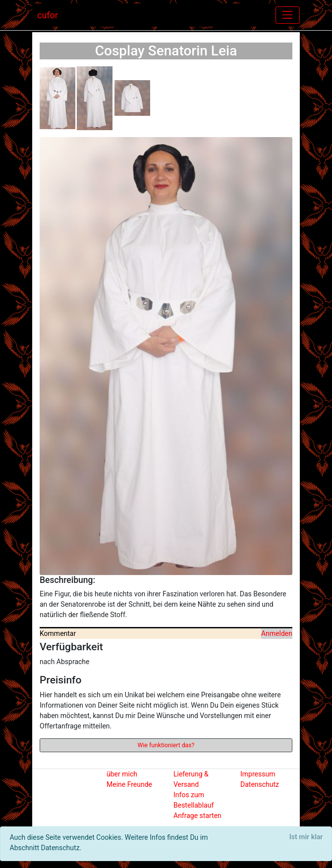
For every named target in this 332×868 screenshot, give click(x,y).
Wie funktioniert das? (166, 745)
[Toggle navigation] (288, 15)
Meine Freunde (129, 784)
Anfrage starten (197, 816)
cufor (48, 15)
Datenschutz (260, 784)
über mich (122, 774)
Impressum (258, 774)
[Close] (306, 837)
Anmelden (277, 633)
